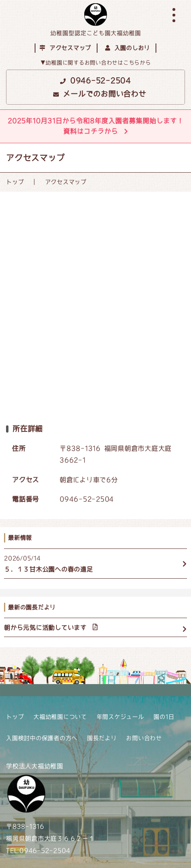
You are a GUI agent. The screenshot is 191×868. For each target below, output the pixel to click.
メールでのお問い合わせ (100, 94)
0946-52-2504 (95, 80)
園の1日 (164, 717)
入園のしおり (128, 48)
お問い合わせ (144, 738)
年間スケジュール (120, 717)
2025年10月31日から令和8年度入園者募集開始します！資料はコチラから (96, 126)
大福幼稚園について (60, 717)
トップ (15, 182)
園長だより (102, 738)
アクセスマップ (65, 48)
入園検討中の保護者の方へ (42, 738)
